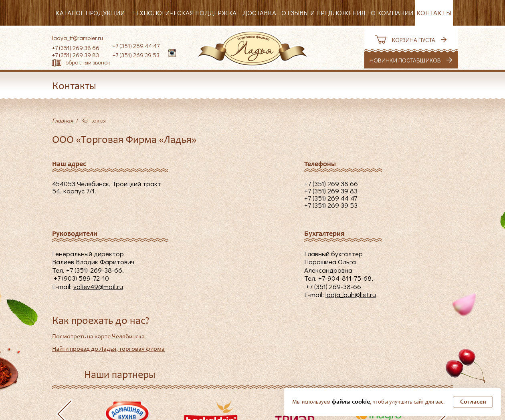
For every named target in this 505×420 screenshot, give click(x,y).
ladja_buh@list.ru (351, 294)
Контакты (434, 13)
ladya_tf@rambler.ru (78, 38)
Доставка (259, 13)
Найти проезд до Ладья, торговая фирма (108, 349)
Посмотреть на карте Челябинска (98, 337)
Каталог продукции (90, 13)
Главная (63, 120)
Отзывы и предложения (323, 13)
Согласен (473, 402)
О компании (392, 13)
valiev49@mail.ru (98, 286)
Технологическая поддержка (184, 13)
